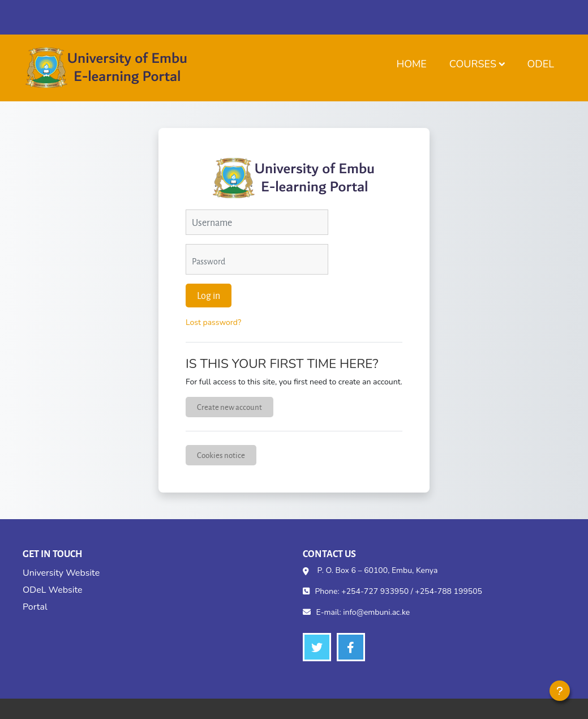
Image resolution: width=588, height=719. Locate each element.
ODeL (541, 64)
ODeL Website (52, 590)
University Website (61, 573)
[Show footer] (560, 691)
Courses (473, 64)
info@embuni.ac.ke (376, 612)
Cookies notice (221, 455)
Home (411, 64)
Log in (209, 295)
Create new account (229, 407)
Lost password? (213, 322)
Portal (35, 607)
